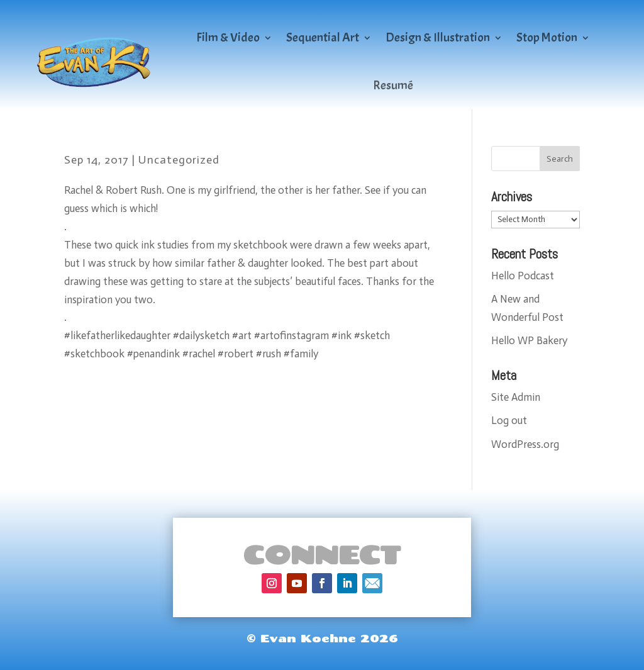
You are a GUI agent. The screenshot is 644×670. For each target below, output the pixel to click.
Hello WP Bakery (529, 340)
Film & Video (228, 37)
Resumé (393, 85)
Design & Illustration (438, 37)
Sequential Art (323, 37)
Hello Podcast (523, 276)
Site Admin (516, 397)
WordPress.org (525, 444)
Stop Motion (547, 37)
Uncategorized (179, 160)
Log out (509, 420)
